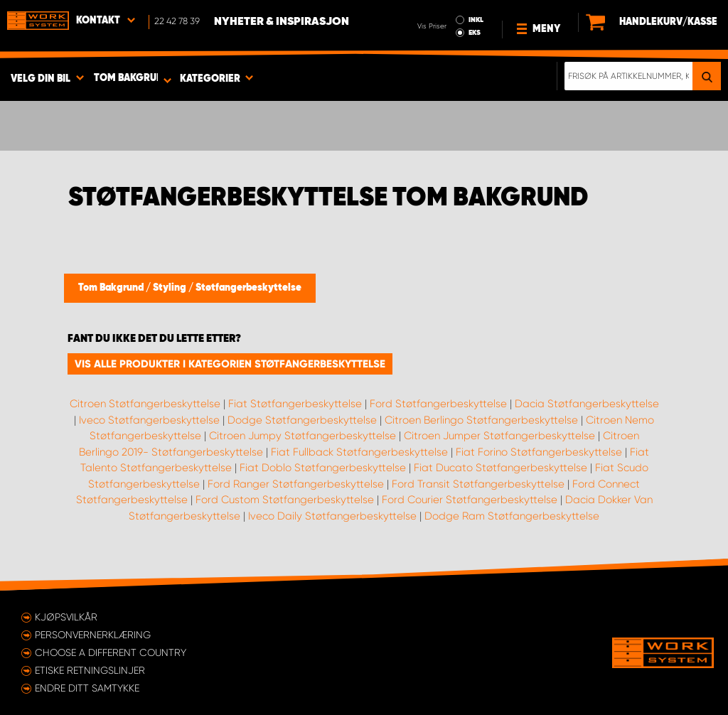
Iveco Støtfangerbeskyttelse (149, 420)
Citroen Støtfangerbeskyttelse (145, 404)
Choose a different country (111, 652)
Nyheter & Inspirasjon (282, 22)
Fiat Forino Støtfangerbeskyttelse (539, 452)
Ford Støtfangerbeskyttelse (438, 404)
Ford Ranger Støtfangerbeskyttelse (296, 484)
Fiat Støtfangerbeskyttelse (295, 404)
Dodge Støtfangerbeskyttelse (302, 420)
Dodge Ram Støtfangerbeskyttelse (512, 516)
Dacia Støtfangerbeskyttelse (587, 404)
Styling (171, 288)
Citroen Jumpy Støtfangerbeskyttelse (303, 436)
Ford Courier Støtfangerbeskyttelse (470, 500)
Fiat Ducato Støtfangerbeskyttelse (500, 468)
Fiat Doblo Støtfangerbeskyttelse (323, 468)
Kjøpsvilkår (66, 617)
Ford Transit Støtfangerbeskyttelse (478, 484)
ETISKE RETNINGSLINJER (90, 670)
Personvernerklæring (93, 635)
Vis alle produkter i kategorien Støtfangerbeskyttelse (230, 364)
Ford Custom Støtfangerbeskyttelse (285, 500)
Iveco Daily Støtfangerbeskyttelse (332, 516)
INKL (476, 20)
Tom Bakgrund (112, 288)
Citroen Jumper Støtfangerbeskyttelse (499, 436)
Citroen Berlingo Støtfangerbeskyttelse (481, 420)
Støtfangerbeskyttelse (248, 288)
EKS (475, 33)
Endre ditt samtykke (87, 688)
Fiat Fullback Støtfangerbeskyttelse (359, 452)
